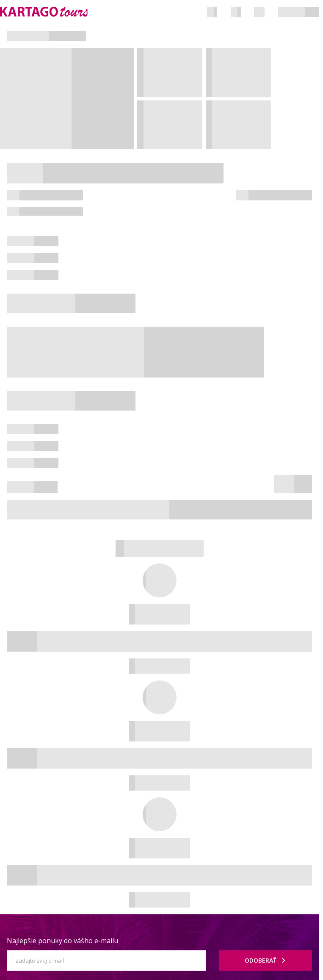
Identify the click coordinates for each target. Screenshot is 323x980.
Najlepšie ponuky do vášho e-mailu (62, 941)
